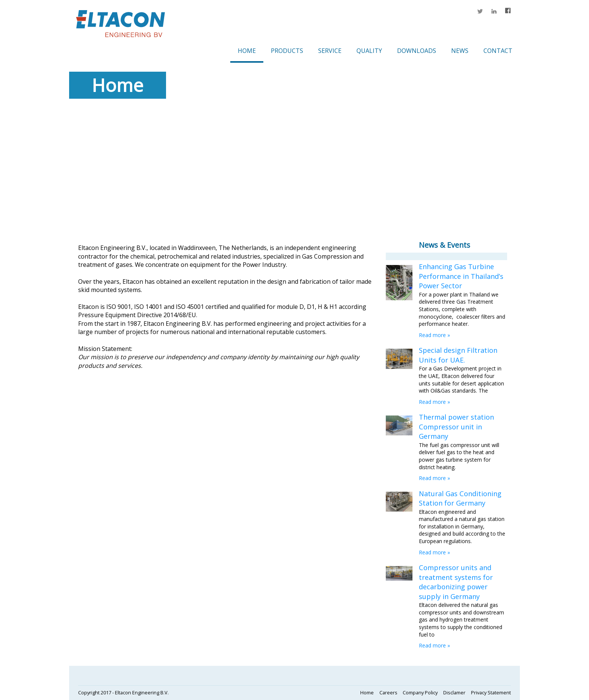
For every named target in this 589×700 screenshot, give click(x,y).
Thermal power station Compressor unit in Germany (456, 427)
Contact (498, 51)
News (460, 51)
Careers (388, 692)
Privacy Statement (491, 692)
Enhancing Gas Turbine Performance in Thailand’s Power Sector (461, 276)
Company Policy (420, 692)
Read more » (434, 335)
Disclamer (454, 692)
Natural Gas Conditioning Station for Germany (460, 498)
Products (287, 51)
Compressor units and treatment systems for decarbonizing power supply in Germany (456, 582)
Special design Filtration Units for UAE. (458, 355)
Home (247, 51)
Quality (369, 51)
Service (330, 51)
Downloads (417, 51)
